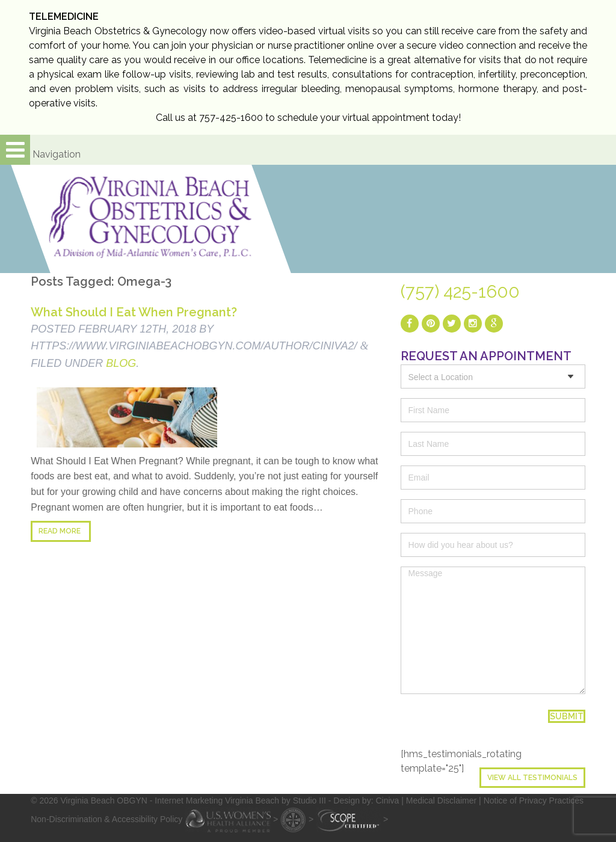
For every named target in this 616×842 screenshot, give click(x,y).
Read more (60, 531)
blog (121, 363)
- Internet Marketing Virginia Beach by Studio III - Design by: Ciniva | (278, 801)
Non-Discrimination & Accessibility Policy (106, 819)
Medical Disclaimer (441, 801)
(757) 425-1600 (460, 292)
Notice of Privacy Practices (534, 801)
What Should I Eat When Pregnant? (134, 312)
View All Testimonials (532, 778)
